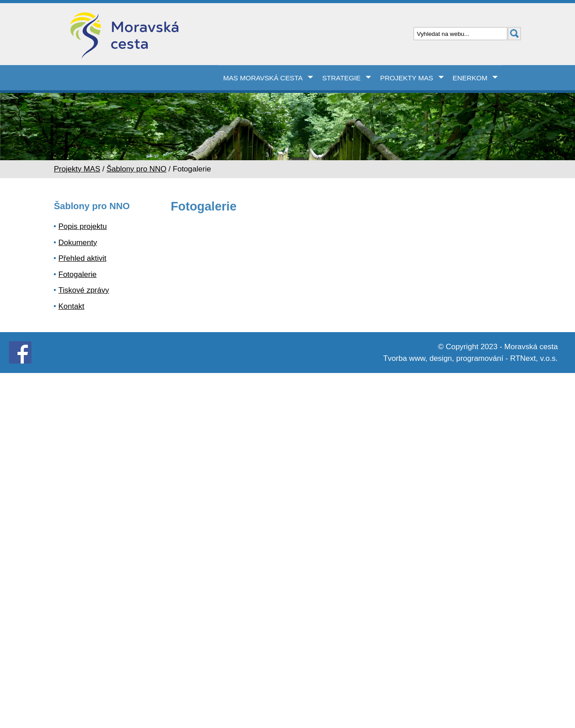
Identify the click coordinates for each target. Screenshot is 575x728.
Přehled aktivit (82, 258)
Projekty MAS (407, 78)
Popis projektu (83, 226)
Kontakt (71, 306)
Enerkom (470, 78)
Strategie (341, 78)
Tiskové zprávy (84, 290)
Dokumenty (78, 243)
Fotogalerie (77, 274)
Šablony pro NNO (136, 169)
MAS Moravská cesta (263, 78)
